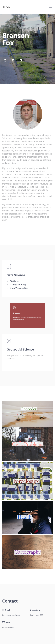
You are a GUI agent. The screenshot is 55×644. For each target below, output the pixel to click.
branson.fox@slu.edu (11, 615)
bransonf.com (8, 628)
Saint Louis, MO (37, 615)
